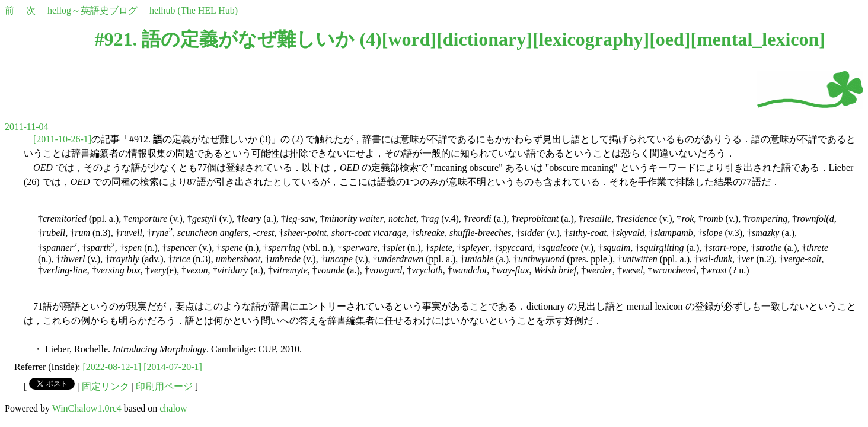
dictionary (484, 39)
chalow (173, 408)
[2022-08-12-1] (112, 367)
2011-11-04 (26, 127)
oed (670, 39)
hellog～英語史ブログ (92, 10)
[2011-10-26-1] (62, 139)
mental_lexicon (758, 39)
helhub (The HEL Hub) (194, 10)
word (409, 39)
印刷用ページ (164, 386)
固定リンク (106, 386)
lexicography (591, 39)
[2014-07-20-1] (173, 367)
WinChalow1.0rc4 (87, 408)
